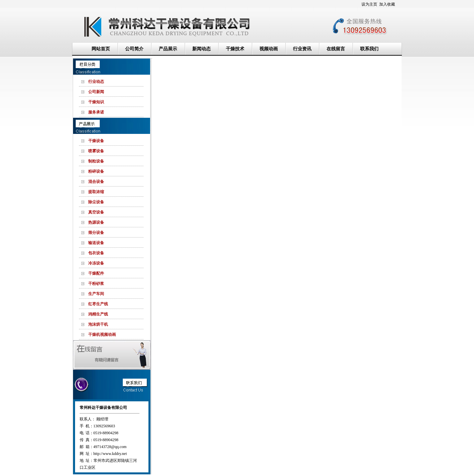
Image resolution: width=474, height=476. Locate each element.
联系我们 (369, 49)
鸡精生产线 (98, 314)
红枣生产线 (98, 304)
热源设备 (96, 222)
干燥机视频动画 (102, 335)
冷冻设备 (96, 263)
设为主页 (369, 4)
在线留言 (336, 49)
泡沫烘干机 (98, 324)
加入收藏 (387, 4)
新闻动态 (201, 49)
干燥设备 (96, 141)
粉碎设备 (96, 171)
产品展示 (168, 49)
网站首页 (101, 49)
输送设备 (96, 243)
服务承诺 (96, 112)
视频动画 (269, 49)
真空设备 (96, 212)
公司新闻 (96, 92)
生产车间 (96, 294)
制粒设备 (96, 161)
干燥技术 (235, 49)
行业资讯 (302, 49)
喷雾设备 (96, 151)
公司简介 (134, 49)
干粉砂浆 (96, 284)
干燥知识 (96, 102)
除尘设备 (96, 202)
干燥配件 (96, 273)
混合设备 (96, 182)
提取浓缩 (96, 192)
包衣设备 (96, 253)
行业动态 (96, 82)
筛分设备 (96, 233)
